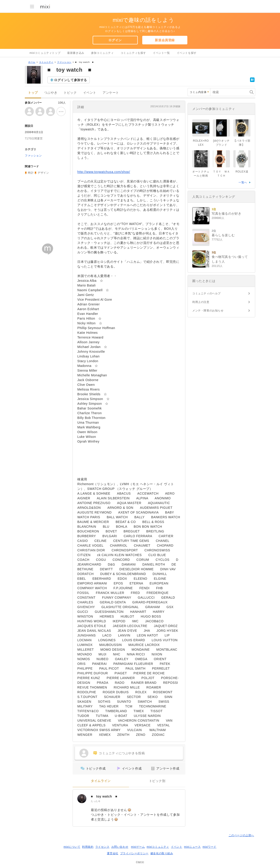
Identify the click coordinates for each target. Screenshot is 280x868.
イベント (90, 93)
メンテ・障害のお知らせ (208, 311)
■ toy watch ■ (104, 796)
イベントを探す (187, 53)
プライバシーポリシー (134, 853)
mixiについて (72, 847)
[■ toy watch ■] (82, 799)
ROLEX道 (242, 172)
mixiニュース (192, 847)
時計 (31, 173)
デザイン (43, 173)
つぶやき (51, 93)
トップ (33, 93)
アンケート (111, 93)
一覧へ (243, 182)
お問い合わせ (120, 847)
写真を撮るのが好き (226, 214)
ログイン (115, 40)
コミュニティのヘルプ (207, 293)
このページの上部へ (241, 835)
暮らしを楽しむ (223, 235)
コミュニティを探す (133, 53)
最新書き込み (76, 53)
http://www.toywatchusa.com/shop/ (104, 172)
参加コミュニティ (102, 53)
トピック (70, 93)
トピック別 (157, 781)
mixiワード (209, 847)
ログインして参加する (71, 80)
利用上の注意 (201, 302)
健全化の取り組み (162, 853)
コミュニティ (46, 62)
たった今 (96, 801)
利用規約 (88, 847)
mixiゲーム (138, 847)
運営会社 (112, 853)
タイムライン (101, 781)
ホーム (32, 62)
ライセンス (102, 847)
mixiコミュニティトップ (45, 53)
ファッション (64, 62)
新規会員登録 (165, 40)
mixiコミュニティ (158, 847)
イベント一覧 (161, 53)
